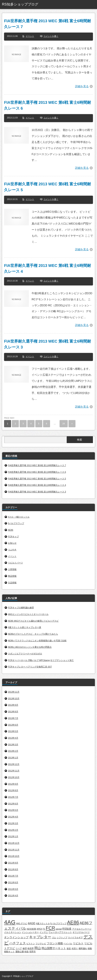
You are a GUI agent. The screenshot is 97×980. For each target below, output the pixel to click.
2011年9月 (13, 863)
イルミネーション (13, 932)
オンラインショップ (16, 937)
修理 (25, 948)
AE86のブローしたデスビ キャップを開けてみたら (33, 634)
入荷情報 (12, 569)
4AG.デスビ (22, 923)
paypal (59, 929)
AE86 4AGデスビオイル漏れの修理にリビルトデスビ (33, 621)
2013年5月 (13, 731)
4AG (10, 922)
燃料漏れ (83, 948)
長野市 (32, 952)
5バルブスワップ (16, 523)
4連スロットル (43, 923)
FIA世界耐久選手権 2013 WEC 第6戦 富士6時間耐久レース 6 (48, 105)
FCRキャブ (13, 537)
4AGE (31, 923)
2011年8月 (13, 869)
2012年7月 (13, 797)
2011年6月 (13, 882)
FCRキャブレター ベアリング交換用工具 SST (30, 667)
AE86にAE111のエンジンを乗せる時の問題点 (30, 647)
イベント (30, 36)
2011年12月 (14, 843)
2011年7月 (13, 876)
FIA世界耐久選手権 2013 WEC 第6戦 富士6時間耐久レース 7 (48, 24)
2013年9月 (13, 705)
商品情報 (12, 576)
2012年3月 (13, 823)
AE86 (11, 530)
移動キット (9, 952)
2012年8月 (13, 790)
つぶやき (12, 550)
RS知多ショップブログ (20, 4)
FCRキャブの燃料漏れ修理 (21, 608)
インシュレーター (30, 932)
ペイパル (68, 944)
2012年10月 (14, 777)
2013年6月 (13, 725)
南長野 (31, 948)
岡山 (38, 948)
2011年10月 (14, 856)
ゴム (54, 937)
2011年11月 (14, 850)
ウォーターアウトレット (60, 932)
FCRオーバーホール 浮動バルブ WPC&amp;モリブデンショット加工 (41, 660)
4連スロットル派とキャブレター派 (25, 627)
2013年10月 (14, 698)
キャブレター (40, 937)
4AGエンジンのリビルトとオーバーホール (28, 614)
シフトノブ (62, 937)
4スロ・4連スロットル (19, 517)
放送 (69, 948)
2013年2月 (13, 751)
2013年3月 (13, 745)
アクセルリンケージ (82, 929)
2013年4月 (13, 738)
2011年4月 (13, 896)
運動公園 (20, 952)
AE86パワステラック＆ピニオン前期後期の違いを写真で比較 (37, 641)
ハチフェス (18, 943)
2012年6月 (13, 804)
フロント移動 (55, 943)
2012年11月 (14, 771)
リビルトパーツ (15, 563)
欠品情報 (12, 583)
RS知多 (67, 929)
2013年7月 (13, 718)
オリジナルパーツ (81, 932)
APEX (39, 929)
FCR (50, 928)
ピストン (31, 944)
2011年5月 (13, 889)
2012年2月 (13, 830)
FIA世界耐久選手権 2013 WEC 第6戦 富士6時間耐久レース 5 (48, 187)
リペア (19, 948)
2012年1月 (13, 836)
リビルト (78, 943)
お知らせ (12, 543)
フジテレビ (41, 944)
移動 (90, 948)
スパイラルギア (75, 937)
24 (64, 424)
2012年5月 (13, 810)
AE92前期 (31, 929)
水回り (75, 948)
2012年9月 (13, 784)
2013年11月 (14, 692)
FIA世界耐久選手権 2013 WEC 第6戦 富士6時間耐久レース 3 (48, 344)
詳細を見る (82, 86)
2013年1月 (13, 758)
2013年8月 (13, 712)
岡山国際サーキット (54, 948)
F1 (44, 929)
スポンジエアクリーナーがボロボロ (25, 654)
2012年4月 (13, 817)
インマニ (44, 932)
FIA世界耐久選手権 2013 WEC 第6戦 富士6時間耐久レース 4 (48, 268)
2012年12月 (14, 764)
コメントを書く (51, 36)
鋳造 (27, 952)
